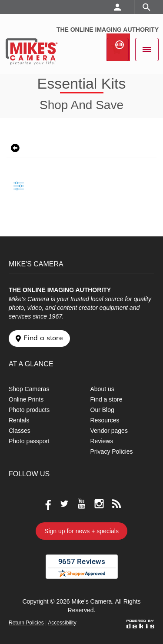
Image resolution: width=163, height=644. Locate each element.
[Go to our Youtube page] (82, 504)
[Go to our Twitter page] (64, 504)
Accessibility (62, 623)
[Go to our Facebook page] (47, 504)
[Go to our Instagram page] (99, 504)
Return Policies (26, 623)
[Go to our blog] (116, 504)
